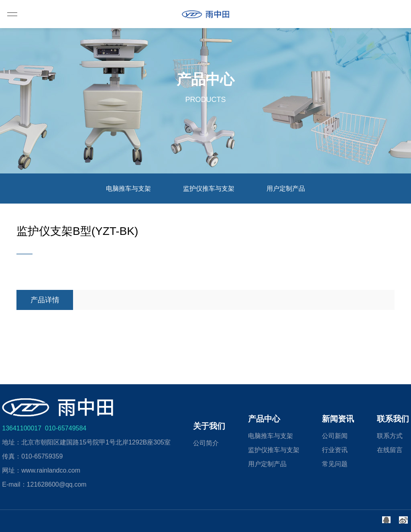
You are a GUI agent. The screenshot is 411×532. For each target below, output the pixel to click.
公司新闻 (335, 436)
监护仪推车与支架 (209, 189)
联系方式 (390, 436)
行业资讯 (335, 450)
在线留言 (390, 450)
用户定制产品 (286, 189)
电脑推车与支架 (128, 189)
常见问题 (335, 464)
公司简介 (206, 443)
